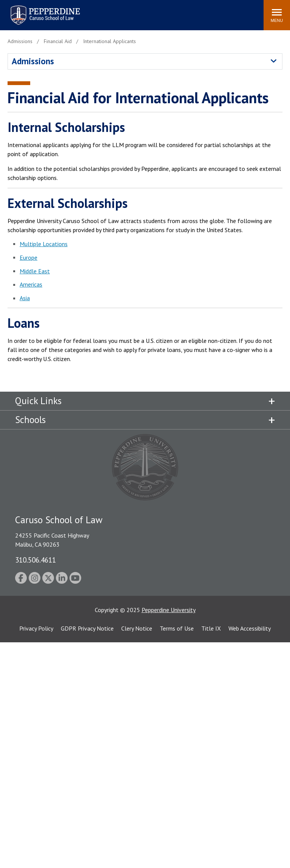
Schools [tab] (30, 420)
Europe (29, 257)
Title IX (211, 628)
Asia (25, 298)
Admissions (33, 61)
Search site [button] (155, 11)
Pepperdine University (169, 610)
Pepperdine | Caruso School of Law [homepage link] (44, 10)
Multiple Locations (44, 244)
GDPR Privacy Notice (87, 628)
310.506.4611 (35, 560)
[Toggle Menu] (277, 15)
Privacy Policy (36, 628)
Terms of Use (177, 628)
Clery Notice (137, 628)
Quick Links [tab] (38, 401)
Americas (31, 284)
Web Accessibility (250, 628)
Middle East (35, 271)
